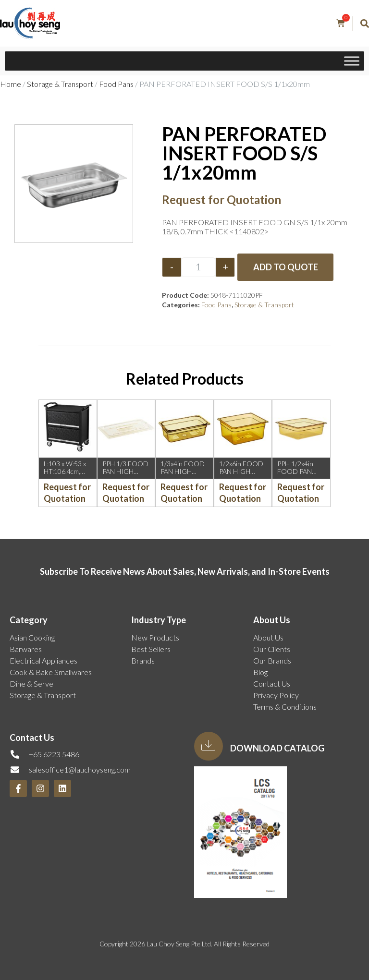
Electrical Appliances (43, 660)
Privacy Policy (276, 695)
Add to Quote (286, 267)
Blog (260, 672)
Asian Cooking (32, 637)
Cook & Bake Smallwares (51, 672)
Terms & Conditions (285, 707)
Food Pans (116, 84)
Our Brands (272, 660)
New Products (155, 637)
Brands (143, 660)
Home (11, 84)
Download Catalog (277, 748)
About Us (268, 637)
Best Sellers (151, 649)
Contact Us (272, 684)
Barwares (26, 649)
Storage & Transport (60, 84)
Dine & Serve (31, 684)
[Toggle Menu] (352, 61)
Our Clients (272, 649)
